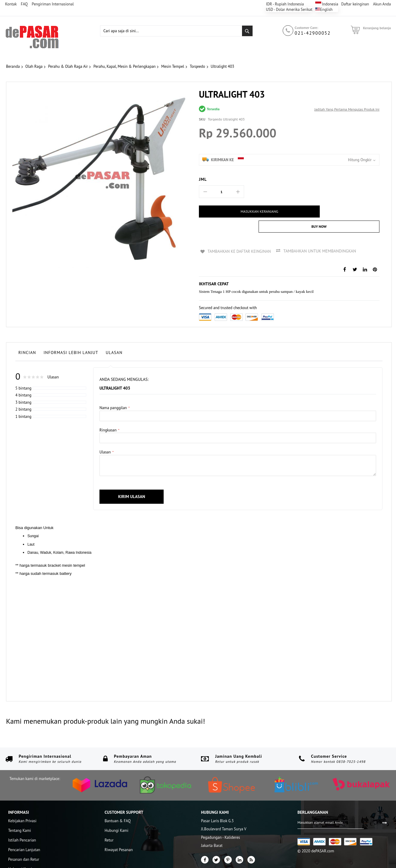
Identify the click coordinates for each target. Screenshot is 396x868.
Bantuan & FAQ (118, 805)
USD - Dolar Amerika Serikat (289, 9)
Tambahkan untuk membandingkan (322, 236)
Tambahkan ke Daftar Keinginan (240, 236)
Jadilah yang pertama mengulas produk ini (347, 109)
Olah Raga (34, 66)
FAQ (24, 4)
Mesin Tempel (173, 66)
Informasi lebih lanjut (71, 337)
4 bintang (23, 379)
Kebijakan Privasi (22, 805)
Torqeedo (198, 66)
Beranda (13, 66)
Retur (109, 824)
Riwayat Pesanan (119, 834)
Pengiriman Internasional (53, 4)
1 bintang (23, 401)
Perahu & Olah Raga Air (68, 66)
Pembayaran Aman (133, 741)
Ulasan (114, 337)
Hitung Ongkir (360, 160)
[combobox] (176, 31)
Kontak (11, 4)
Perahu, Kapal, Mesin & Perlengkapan (125, 66)
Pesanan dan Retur (24, 844)
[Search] (247, 31)
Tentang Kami (20, 815)
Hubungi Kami (20, 853)
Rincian (27, 337)
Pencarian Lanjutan (24, 834)
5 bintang (23, 373)
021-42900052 (313, 33)
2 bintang (23, 394)
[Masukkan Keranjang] (242, 212)
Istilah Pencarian (22, 824)
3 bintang (23, 387)
